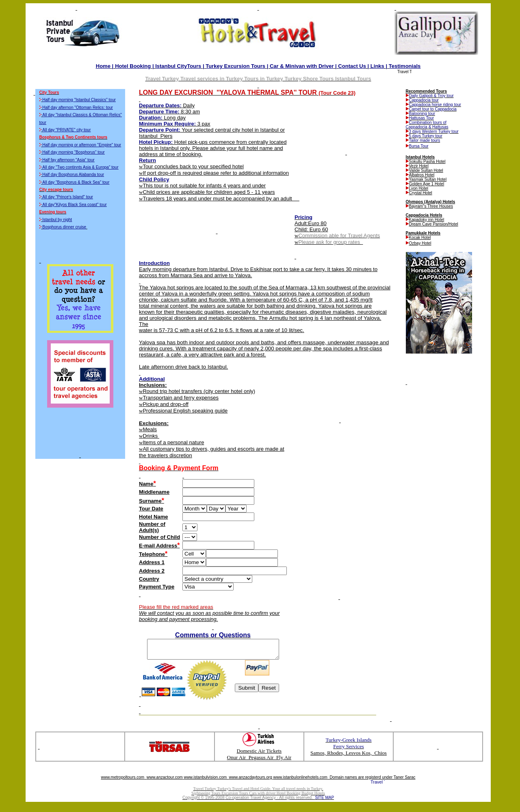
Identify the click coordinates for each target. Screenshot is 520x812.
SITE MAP (324, 801)
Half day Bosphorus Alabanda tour (73, 175)
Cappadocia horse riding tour (435, 105)
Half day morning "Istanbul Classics (79, 100)
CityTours (178, 66)
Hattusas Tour (422, 118)
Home (103, 66)
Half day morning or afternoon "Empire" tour (82, 145)
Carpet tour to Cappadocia (433, 109)
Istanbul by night (57, 220)
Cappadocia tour (424, 100)
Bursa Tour (419, 146)
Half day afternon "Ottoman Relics (78, 107)
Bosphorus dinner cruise (64, 227)
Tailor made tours (425, 140)
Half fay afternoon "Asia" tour (68, 160)
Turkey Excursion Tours (235, 66)
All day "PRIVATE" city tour (66, 130)
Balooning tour (422, 114)
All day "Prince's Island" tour (68, 197)
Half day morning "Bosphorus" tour (73, 152)
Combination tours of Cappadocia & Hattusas (427, 125)
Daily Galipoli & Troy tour (431, 96)
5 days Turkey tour (426, 136)
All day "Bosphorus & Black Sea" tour (76, 182)
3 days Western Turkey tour (434, 131)
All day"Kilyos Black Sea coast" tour (74, 205)
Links (377, 66)
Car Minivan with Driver (302, 66)
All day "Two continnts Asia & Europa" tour (80, 167)
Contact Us (352, 66)
